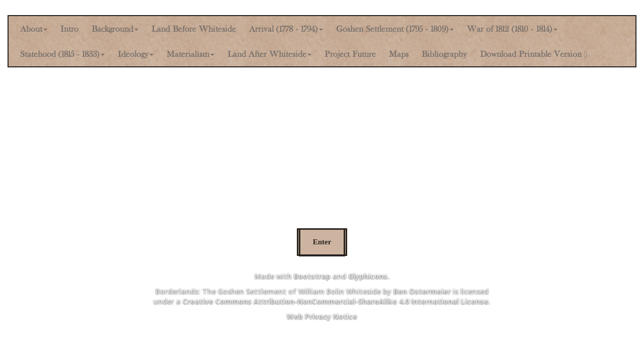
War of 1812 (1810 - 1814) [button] (512, 29)
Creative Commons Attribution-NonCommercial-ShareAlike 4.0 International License (336, 301)
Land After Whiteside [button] (269, 54)
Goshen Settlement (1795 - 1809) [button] (395, 29)
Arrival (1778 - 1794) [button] (286, 29)
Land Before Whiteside (194, 29)
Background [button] (115, 29)
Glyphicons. (369, 276)
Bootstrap (312, 276)
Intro (69, 29)
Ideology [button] (136, 54)
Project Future (350, 54)
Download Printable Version (534, 54)
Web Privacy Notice (322, 316)
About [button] (34, 29)
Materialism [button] (190, 54)
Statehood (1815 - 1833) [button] (62, 54)
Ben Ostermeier (422, 291)
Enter (322, 242)
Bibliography (444, 54)
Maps (399, 54)
